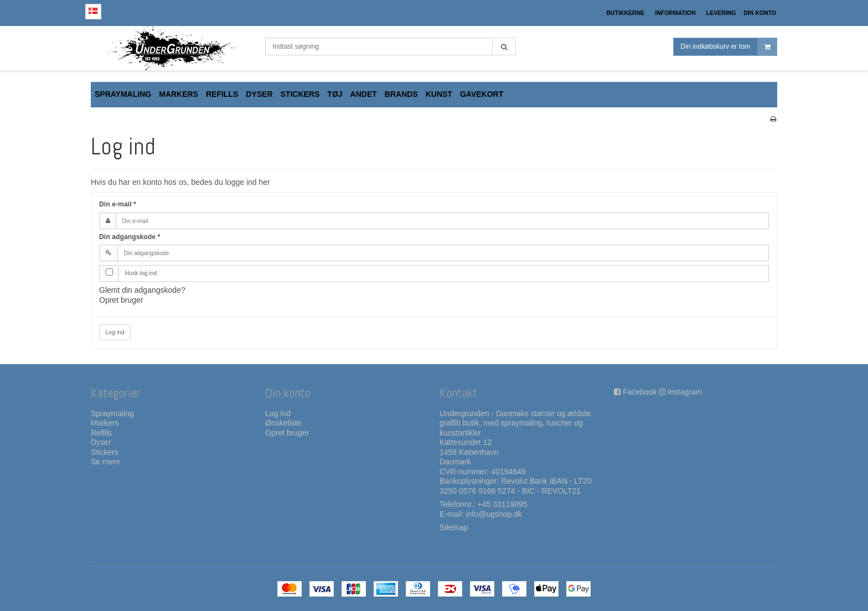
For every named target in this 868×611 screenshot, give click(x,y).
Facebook (640, 392)
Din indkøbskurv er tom (728, 47)
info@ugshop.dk (494, 514)
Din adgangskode (130, 237)
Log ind (115, 332)
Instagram (685, 392)
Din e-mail (118, 204)
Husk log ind (141, 273)
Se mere (105, 462)
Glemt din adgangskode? (142, 290)
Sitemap (454, 527)
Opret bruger (121, 300)
